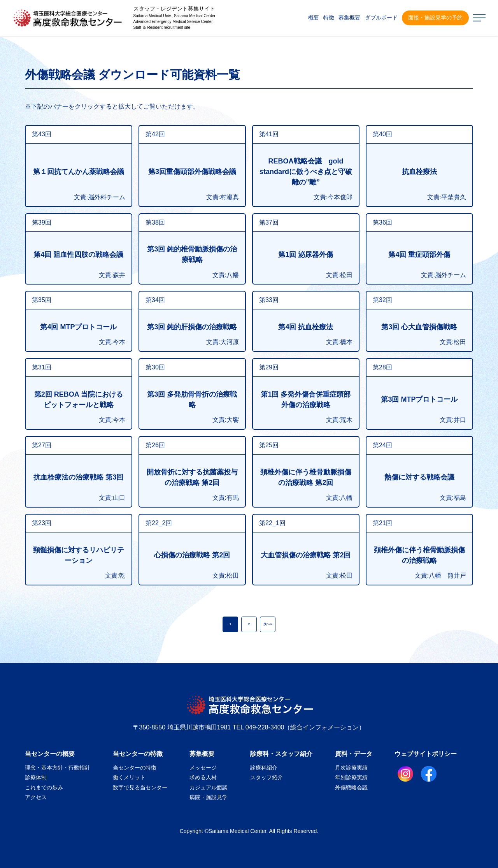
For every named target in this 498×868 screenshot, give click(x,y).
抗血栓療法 (419, 172)
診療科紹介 (264, 768)
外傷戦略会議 (351, 787)
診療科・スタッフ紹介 (281, 754)
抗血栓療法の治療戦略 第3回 (78, 477)
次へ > (268, 624)
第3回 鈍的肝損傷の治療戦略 (192, 327)
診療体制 (36, 777)
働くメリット (129, 777)
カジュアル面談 (209, 787)
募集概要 (202, 754)
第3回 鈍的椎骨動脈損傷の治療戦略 (192, 254)
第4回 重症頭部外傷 (419, 255)
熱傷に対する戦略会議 (419, 477)
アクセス (36, 797)
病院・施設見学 (209, 797)
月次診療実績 (351, 768)
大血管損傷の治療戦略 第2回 (306, 555)
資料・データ (354, 754)
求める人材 (203, 777)
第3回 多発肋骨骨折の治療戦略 (192, 400)
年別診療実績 (351, 777)
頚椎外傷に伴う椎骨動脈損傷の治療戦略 (419, 555)
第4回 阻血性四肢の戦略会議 (78, 255)
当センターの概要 (50, 754)
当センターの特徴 (138, 754)
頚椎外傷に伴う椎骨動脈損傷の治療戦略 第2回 (306, 477)
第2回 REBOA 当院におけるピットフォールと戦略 (79, 400)
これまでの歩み (44, 787)
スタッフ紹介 (267, 777)
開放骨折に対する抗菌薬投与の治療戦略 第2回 (192, 477)
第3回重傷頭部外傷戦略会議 (192, 172)
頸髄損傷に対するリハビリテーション (79, 555)
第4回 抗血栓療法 (306, 327)
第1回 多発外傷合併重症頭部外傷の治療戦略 (306, 400)
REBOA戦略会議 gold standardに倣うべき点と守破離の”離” (306, 172)
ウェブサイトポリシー (426, 754)
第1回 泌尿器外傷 (306, 255)
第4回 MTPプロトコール (78, 327)
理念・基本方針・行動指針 (58, 768)
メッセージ (203, 768)
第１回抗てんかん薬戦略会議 (79, 172)
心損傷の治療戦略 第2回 (192, 555)
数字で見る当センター (140, 787)
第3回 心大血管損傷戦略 (419, 327)
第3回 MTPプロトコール (419, 399)
